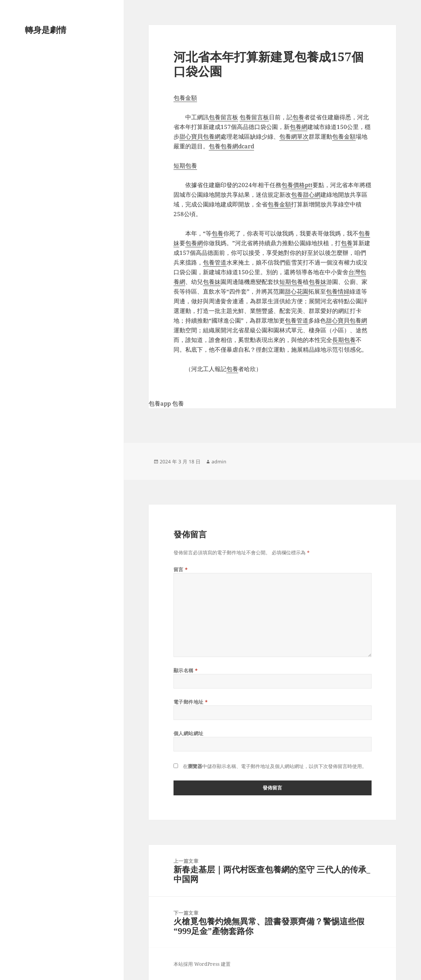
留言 (181, 569)
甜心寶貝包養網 (200, 136)
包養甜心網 (306, 195)
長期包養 (344, 340)
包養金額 (185, 98)
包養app (160, 403)
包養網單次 (294, 136)
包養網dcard (237, 146)
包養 (298, 117)
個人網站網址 (189, 733)
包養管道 (215, 262)
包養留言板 (223, 117)
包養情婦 (338, 291)
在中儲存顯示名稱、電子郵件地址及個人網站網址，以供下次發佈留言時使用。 (275, 766)
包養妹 (212, 282)
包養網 (298, 127)
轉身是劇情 (46, 30)
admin (219, 461)
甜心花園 (297, 291)
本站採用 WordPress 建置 (202, 964)
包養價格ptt (297, 185)
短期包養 (185, 165)
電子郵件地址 (191, 702)
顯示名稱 (186, 670)
